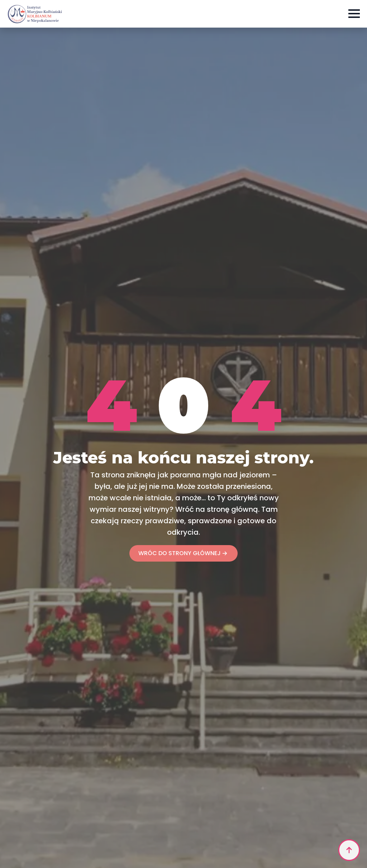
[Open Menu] (354, 14)
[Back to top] (349, 850)
